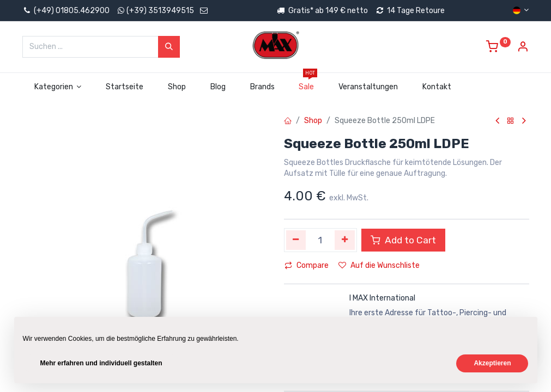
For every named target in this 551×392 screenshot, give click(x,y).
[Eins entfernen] (296, 240)
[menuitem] (125, 87)
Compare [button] (307, 265)
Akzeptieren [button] (492, 363)
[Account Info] (523, 48)
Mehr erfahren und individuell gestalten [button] (101, 363)
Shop (313, 121)
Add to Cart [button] (403, 240)
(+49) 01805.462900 (66, 11)
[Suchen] (169, 47)
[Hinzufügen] (345, 240)
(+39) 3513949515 (160, 11)
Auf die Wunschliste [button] (379, 265)
